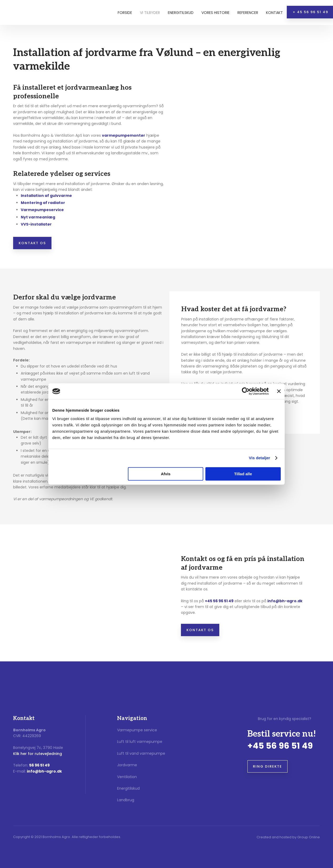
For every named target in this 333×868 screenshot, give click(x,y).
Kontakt (274, 13)
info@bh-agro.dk (285, 601)
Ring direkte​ (267, 766)
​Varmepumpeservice (42, 210)
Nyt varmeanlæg (38, 217)
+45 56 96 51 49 (219, 601)
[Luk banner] (279, 391)
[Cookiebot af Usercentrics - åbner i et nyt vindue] (246, 391)
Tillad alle (243, 474)
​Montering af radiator (43, 203)
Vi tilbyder (150, 13)
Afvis (166, 474)
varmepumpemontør (124, 135)
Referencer (248, 13)
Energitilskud (181, 13)
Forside (125, 13)
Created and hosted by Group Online (288, 837)
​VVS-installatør (36, 224)
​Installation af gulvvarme (46, 196)
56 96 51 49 (39, 765)
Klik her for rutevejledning (38, 754)
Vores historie (215, 13)
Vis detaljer (260, 458)
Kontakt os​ (32, 243)
